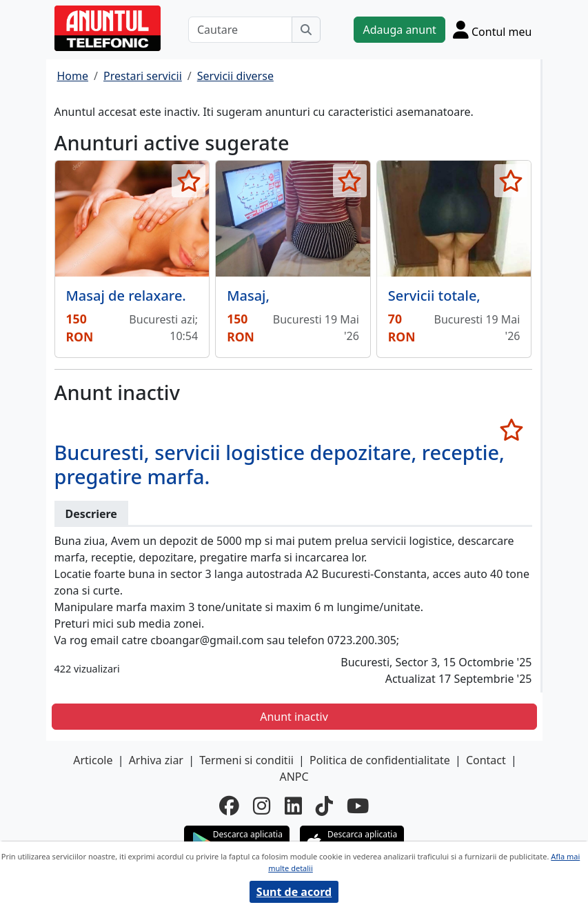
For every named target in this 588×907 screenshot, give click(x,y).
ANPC (294, 777)
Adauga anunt (399, 30)
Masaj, (248, 296)
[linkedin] (293, 805)
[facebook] (229, 805)
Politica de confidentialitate (380, 760)
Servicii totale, (434, 296)
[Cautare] (241, 30)
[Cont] (493, 30)
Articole (93, 760)
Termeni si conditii (246, 760)
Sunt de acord (294, 892)
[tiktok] (324, 805)
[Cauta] (306, 30)
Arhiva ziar (156, 760)
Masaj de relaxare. (126, 296)
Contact (486, 760)
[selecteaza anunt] (189, 181)
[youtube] (358, 805)
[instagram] (262, 805)
